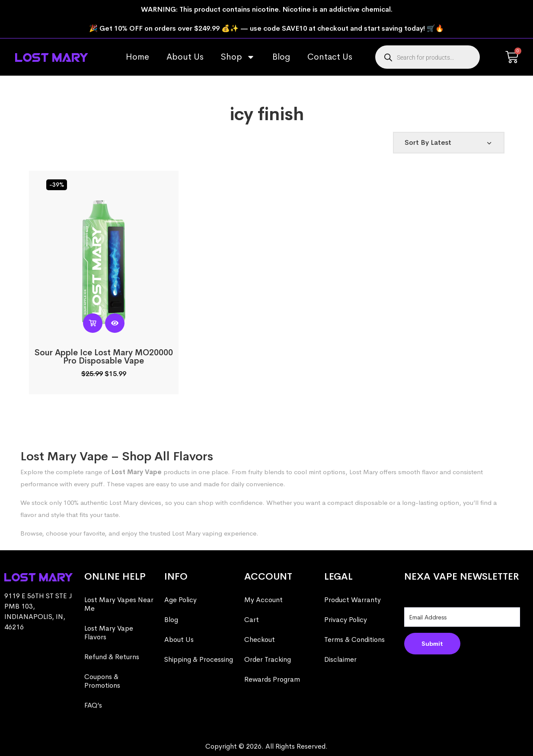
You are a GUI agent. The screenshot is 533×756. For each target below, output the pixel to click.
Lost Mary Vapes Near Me (119, 604)
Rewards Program (272, 679)
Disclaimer (340, 659)
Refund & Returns (112, 657)
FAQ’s (93, 705)
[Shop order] (449, 143)
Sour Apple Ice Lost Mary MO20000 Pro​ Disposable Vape (104, 357)
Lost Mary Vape (137, 472)
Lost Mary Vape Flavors (109, 633)
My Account (263, 600)
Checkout (260, 640)
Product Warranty (353, 600)
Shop (238, 57)
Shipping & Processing (199, 659)
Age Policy (180, 600)
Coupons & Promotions (102, 681)
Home (137, 57)
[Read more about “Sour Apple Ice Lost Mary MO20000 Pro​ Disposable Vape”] (93, 323)
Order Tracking (268, 659)
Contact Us (330, 57)
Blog (281, 57)
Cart (252, 620)
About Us (185, 57)
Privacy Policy (346, 620)
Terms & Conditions (354, 640)
